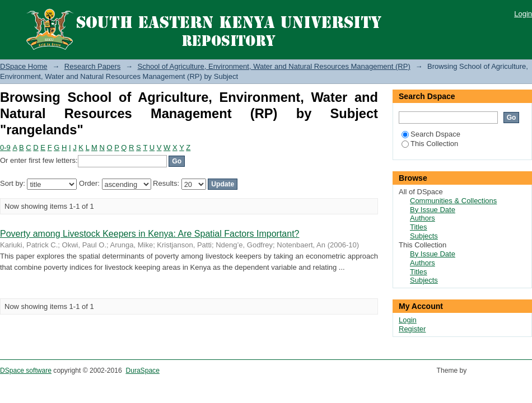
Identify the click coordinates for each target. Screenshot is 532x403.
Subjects (424, 236)
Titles (419, 227)
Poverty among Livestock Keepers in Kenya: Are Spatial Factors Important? (150, 234)
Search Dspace (431, 134)
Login (523, 14)
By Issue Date (433, 210)
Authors (423, 218)
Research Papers (92, 66)
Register (412, 329)
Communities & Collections (453, 201)
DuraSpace (142, 371)
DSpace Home (24, 66)
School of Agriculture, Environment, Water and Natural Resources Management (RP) (274, 66)
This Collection (430, 144)
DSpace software (26, 371)
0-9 (5, 147)
